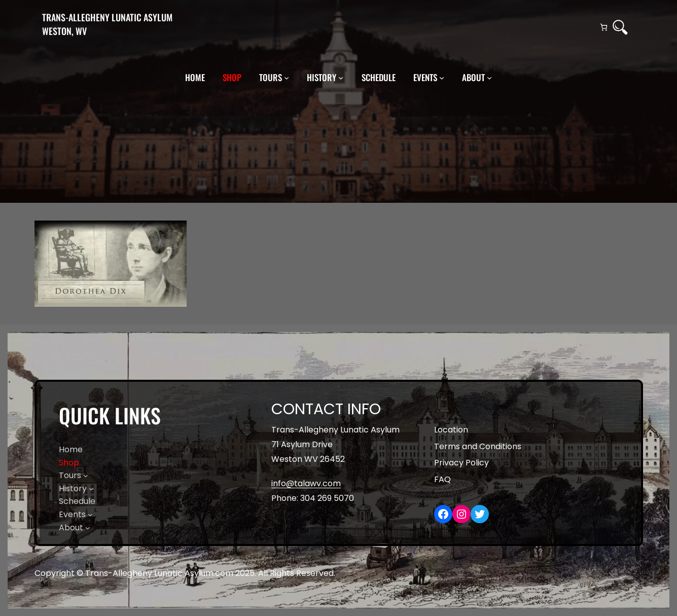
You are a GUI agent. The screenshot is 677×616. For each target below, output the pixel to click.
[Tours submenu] (287, 78)
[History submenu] (341, 78)
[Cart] (604, 27)
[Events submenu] (442, 78)
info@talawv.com (306, 483)
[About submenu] (489, 78)
